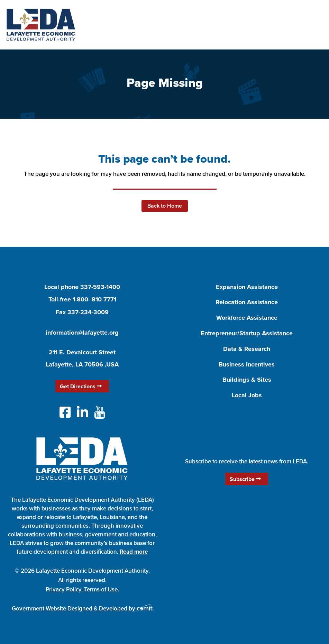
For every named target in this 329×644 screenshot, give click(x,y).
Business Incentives (247, 364)
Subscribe (245, 479)
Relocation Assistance (247, 302)
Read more (134, 552)
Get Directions (81, 386)
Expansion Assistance (247, 287)
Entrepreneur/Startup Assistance (247, 333)
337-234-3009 (88, 312)
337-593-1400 (100, 287)
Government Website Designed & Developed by (82, 608)
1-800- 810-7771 (94, 299)
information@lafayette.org (82, 333)
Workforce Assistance (247, 318)
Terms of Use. (102, 589)
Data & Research (247, 349)
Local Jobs (247, 395)
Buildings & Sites (247, 380)
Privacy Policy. (64, 589)
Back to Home (165, 206)
